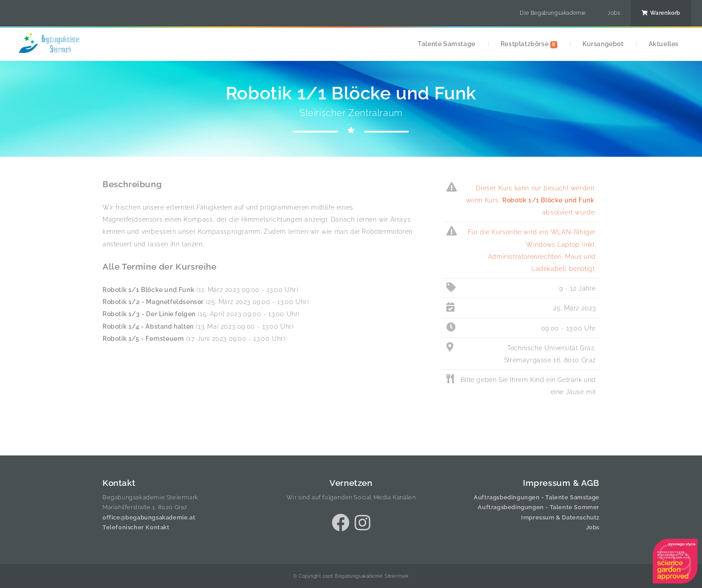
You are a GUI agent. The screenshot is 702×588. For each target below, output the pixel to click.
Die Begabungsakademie (553, 13)
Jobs (614, 13)
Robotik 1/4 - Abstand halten (148, 326)
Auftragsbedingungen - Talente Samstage (537, 497)
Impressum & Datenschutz (560, 517)
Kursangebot (603, 44)
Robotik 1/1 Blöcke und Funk (148, 290)
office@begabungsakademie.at (149, 517)
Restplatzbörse (529, 44)
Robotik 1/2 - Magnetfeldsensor (153, 302)
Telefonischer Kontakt (136, 527)
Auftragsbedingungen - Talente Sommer (539, 507)
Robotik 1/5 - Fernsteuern (143, 338)
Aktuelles (664, 44)
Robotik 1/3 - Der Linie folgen (149, 314)
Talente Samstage (447, 44)
